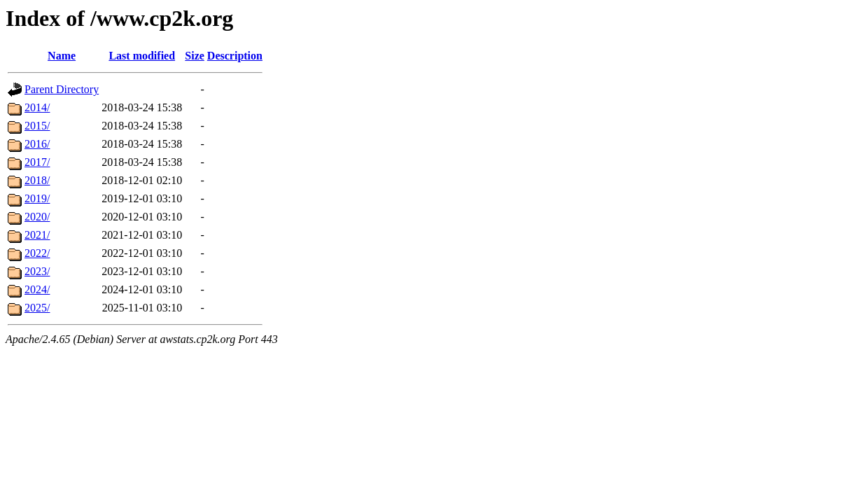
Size (195, 56)
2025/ (37, 308)
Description (235, 56)
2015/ (37, 126)
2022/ (37, 253)
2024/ (37, 289)
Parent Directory (62, 89)
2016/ (37, 144)
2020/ (37, 217)
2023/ (37, 271)
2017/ (37, 162)
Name (62, 56)
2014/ (37, 107)
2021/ (37, 235)
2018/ (37, 180)
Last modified (142, 56)
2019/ (37, 198)
